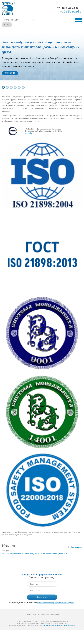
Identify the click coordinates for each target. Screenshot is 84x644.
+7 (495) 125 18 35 (68, 8)
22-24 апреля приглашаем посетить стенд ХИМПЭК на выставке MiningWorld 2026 (35, 549)
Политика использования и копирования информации (57, 620)
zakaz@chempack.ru (72, 11)
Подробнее (10, 68)
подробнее (29, 128)
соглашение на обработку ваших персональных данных (56, 598)
